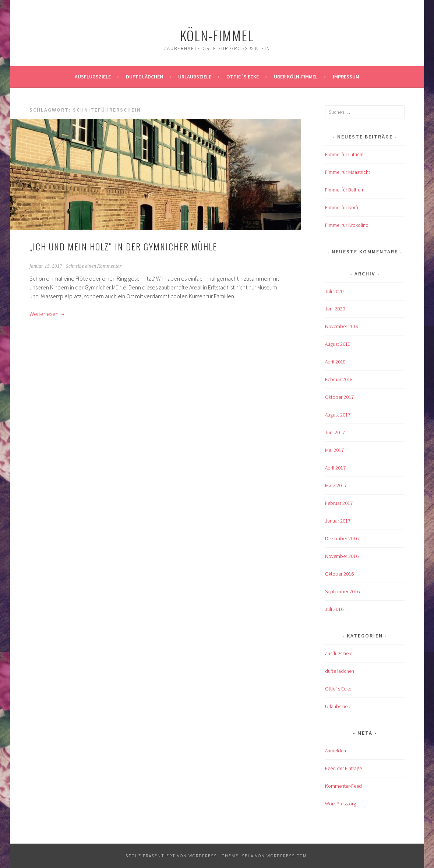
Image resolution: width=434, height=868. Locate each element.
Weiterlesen (47, 314)
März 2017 (336, 485)
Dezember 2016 (342, 538)
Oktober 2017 (339, 397)
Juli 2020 (334, 291)
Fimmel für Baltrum (345, 190)
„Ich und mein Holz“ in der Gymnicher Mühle (123, 246)
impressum (346, 77)
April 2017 (335, 468)
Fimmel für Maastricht (347, 172)
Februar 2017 (339, 503)
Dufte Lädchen (144, 77)
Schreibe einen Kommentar (94, 266)
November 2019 (342, 326)
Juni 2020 (335, 309)
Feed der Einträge (343, 768)
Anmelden (336, 751)
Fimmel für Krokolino (347, 225)
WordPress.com (287, 856)
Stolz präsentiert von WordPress (171, 856)
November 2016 (342, 556)
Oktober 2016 (339, 574)
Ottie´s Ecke (243, 77)
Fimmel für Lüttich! (344, 154)
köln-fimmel (217, 35)
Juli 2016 (334, 609)
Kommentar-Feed (343, 786)
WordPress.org (341, 804)
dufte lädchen (340, 671)
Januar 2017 (338, 521)
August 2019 (338, 344)
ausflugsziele (93, 77)
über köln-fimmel (296, 77)
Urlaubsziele (195, 77)
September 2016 (342, 591)
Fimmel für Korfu (342, 207)
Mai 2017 (334, 450)
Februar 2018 (339, 379)
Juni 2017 (335, 432)
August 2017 (338, 415)
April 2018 (335, 362)
